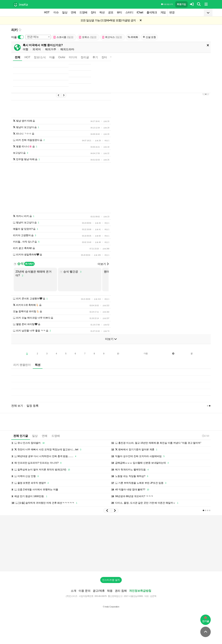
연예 (73, 12)
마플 (52, 57)
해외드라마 (67, 49)
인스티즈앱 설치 (111, 580)
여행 (25, 49)
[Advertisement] (111, 543)
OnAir (62, 57)
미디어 (73, 57)
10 (118, 354)
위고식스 (112, 37)
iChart (140, 12)
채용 (110, 591)
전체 (18, 57)
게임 (163, 12)
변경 (172, 12)
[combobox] (38, 37)
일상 (65, 12)
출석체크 (152, 12)
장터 (93, 12)
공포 (111, 12)
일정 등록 (32, 406)
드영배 (83, 12)
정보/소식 (40, 57)
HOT (47, 12)
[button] (107, 511)
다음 (146, 353)
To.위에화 (133, 37)
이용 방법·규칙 (167, 4)
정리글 (85, 57)
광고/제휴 (99, 591)
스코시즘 (63, 37)
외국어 (37, 49)
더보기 (103, 264)
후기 (95, 57)
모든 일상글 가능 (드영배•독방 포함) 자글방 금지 (108, 20)
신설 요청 (149, 37)
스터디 (129, 12)
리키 (14, 30)
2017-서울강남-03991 (133, 596)
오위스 (88, 37)
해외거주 (51, 49)
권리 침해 (121, 591)
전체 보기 (17, 406)
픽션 (102, 12)
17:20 (206, 436)
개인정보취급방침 (140, 591)
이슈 (56, 12)
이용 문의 (84, 591)
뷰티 (119, 12)
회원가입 (181, 4)
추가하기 (29, 264)
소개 (74, 591)
